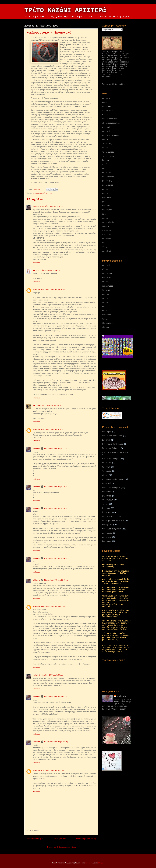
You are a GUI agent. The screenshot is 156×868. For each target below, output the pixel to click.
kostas (105, 160)
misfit (105, 164)
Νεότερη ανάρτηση (35, 839)
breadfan (107, 278)
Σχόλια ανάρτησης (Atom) (66, 847)
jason (105, 148)
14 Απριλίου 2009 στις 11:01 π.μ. (53, 606)
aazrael (106, 265)
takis (105, 319)
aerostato (107, 98)
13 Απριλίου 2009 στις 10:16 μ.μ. (56, 487)
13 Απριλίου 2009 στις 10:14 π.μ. (48, 270)
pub (104, 202)
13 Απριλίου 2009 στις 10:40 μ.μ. (56, 580)
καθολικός (107, 533)
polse (105, 189)
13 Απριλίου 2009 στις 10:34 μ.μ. (56, 558)
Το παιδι (107, 471)
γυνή (104, 504)
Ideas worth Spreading (114, 84)
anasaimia (107, 274)
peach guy (107, 181)
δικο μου (107, 512)
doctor (105, 140)
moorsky (88, 863)
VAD (34, 405)
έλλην (105, 475)
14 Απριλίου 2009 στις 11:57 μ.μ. (56, 697)
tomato (105, 226)
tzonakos (107, 231)
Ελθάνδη (106, 440)
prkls (105, 193)
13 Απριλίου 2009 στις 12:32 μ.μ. (49, 405)
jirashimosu (108, 152)
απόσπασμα (107, 492)
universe (107, 239)
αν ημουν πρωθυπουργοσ (43, 193)
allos (105, 269)
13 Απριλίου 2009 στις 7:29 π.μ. (51, 206)
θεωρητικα (107, 525)
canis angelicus (110, 119)
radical (106, 206)
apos (104, 102)
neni (104, 307)
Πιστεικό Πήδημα (110, 459)
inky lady (107, 144)
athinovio (36, 449)
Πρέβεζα (106, 467)
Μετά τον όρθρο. (110, 448)
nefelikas (107, 173)
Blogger (101, 863)
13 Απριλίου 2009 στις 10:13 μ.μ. (56, 449)
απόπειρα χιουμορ (111, 488)
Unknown (36, 289)
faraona (106, 290)
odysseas (107, 315)
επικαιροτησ (108, 517)
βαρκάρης (107, 496)
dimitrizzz (108, 286)
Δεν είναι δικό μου (112, 436)
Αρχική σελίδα (60, 839)
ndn (104, 169)
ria (34, 270)
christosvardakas (111, 123)
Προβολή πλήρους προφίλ (114, 709)
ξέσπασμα (107, 541)
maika (105, 298)
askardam (107, 107)
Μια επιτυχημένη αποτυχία (115, 452)
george (105, 294)
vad (104, 243)
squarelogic (108, 222)
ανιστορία (107, 483)
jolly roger (108, 156)
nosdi (105, 311)
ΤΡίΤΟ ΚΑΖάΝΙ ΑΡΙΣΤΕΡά (65, 10)
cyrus (105, 282)
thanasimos (108, 323)
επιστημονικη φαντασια (114, 521)
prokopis (107, 198)
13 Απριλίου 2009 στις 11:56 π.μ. (53, 289)
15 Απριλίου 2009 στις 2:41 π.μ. (53, 770)
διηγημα (106, 508)
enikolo (36, 206)
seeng (105, 218)
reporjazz (107, 210)
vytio (105, 247)
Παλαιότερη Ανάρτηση (86, 839)
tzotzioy (107, 235)
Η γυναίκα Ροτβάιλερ (113, 444)
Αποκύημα (107, 432)
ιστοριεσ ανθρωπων (111, 529)
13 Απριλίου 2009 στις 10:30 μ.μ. (56, 508)
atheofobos (108, 111)
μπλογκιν (107, 537)
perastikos (108, 185)
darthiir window (110, 136)
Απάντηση (36, 263)
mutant (105, 303)
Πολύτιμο (107, 463)
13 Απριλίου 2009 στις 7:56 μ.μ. (53, 429)
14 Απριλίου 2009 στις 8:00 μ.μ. (51, 675)
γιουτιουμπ (108, 500)
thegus (105, 327)
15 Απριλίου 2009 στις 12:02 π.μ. (56, 742)
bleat (105, 115)
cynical (106, 127)
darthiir (107, 131)
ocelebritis (108, 177)
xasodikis (107, 251)
